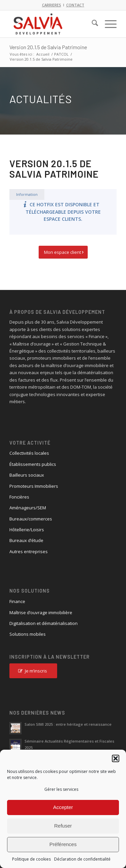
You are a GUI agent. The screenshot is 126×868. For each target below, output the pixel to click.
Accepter (63, 807)
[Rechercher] (92, 24)
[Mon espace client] (63, 252)
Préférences (63, 844)
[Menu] (107, 24)
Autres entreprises (29, 551)
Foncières (19, 497)
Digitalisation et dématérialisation (44, 623)
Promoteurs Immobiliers (34, 486)
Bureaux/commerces (31, 519)
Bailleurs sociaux (27, 475)
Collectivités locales (29, 453)
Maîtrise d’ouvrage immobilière (41, 612)
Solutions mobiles (28, 634)
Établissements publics (33, 464)
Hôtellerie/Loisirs (27, 530)
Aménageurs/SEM (28, 508)
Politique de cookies (31, 859)
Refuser (63, 826)
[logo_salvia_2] (52, 24)
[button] (116, 758)
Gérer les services (61, 789)
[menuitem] (92, 24)
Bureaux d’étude (26, 540)
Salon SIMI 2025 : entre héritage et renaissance (68, 724)
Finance (17, 601)
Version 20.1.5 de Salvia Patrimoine (48, 47)
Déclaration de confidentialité (82, 859)
